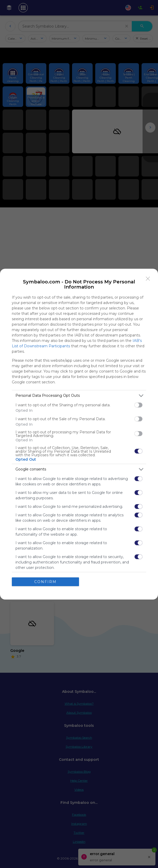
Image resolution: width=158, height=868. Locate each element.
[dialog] (79, 434)
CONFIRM (45, 582)
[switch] (138, 405)
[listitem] (79, 396)
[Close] (148, 279)
